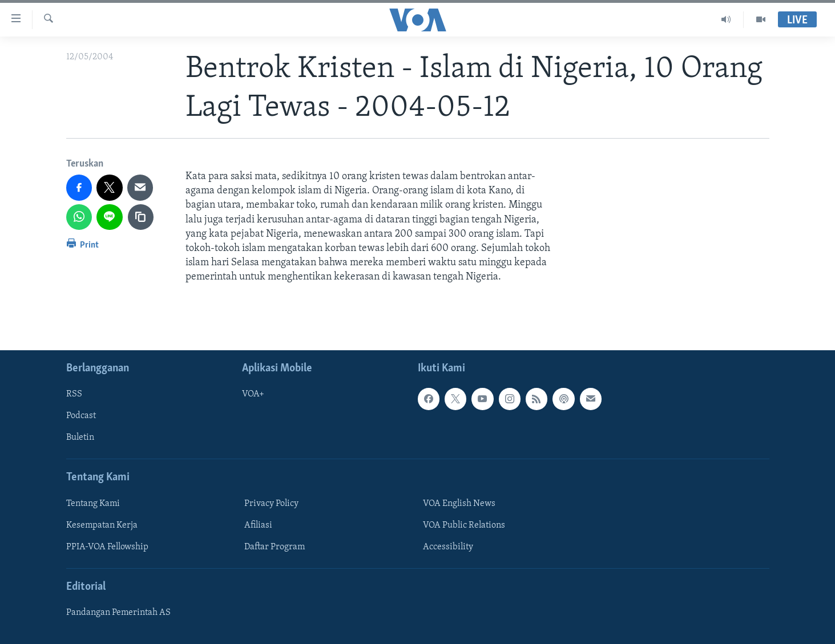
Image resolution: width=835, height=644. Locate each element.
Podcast (81, 416)
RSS (74, 394)
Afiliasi (258, 525)
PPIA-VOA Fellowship (107, 546)
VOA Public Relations (464, 525)
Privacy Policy (271, 503)
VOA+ (253, 394)
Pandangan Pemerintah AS (118, 613)
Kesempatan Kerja (102, 525)
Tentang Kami (93, 503)
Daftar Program (275, 546)
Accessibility (448, 546)
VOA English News (459, 503)
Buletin (80, 438)
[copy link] (141, 217)
